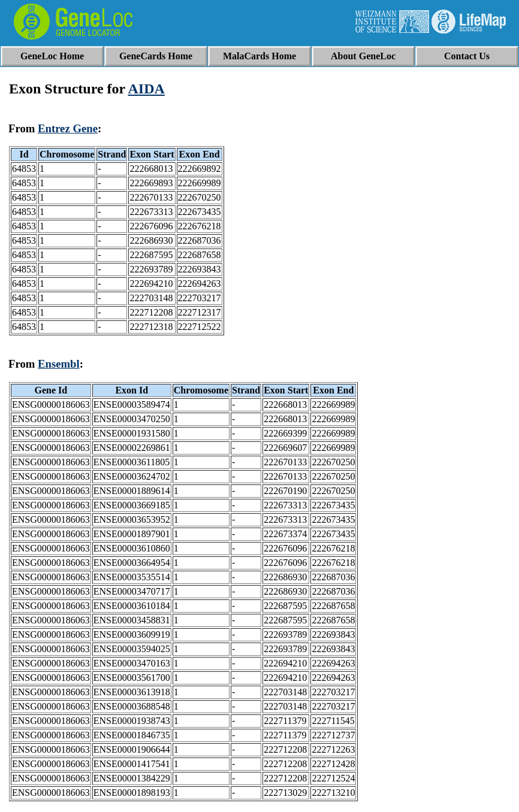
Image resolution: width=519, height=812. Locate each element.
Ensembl (59, 364)
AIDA (146, 89)
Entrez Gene (68, 128)
